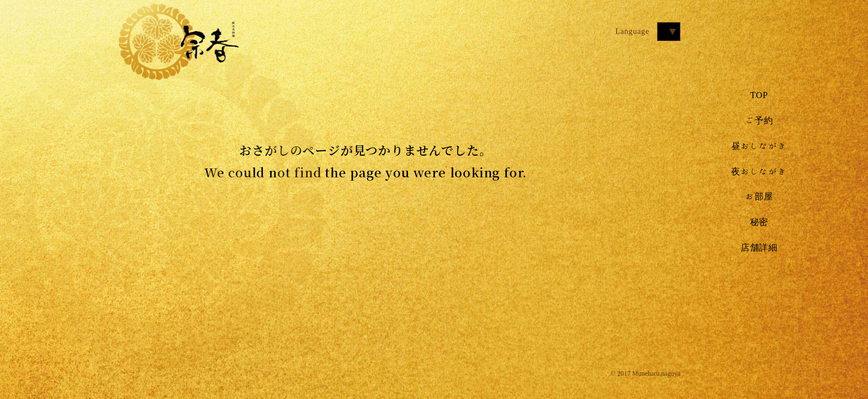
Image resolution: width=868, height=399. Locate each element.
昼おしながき (759, 146)
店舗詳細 (759, 247)
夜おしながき (759, 171)
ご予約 (759, 120)
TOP (759, 95)
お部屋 (759, 196)
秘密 (759, 222)
